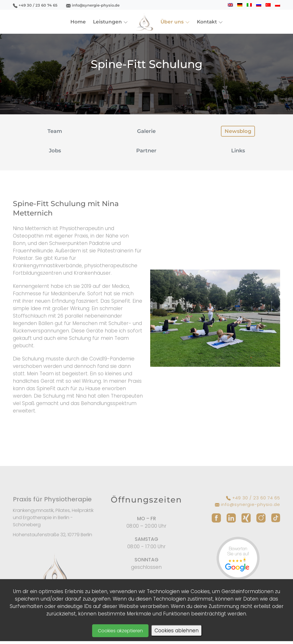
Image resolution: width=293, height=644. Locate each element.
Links (238, 151)
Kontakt (210, 22)
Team (55, 131)
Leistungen (110, 22)
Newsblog (238, 131)
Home (78, 22)
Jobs (55, 151)
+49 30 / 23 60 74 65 (35, 5)
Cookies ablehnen (177, 631)
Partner (146, 151)
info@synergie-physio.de (93, 5)
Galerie (146, 131)
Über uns (175, 22)
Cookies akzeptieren (120, 631)
